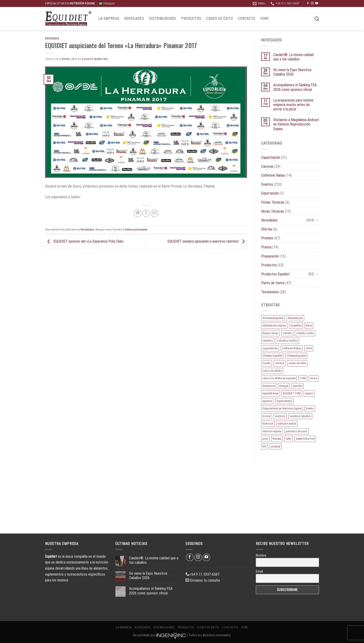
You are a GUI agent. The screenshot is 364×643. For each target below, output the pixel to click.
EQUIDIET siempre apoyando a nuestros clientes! (207, 241)
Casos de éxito (219, 18)
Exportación (270, 193)
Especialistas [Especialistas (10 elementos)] (284, 401)
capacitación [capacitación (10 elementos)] (270, 348)
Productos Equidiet (275, 274)
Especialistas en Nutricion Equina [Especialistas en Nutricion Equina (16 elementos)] (282, 408)
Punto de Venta (273, 283)
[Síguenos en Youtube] (317, 3)
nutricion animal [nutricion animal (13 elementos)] (287, 424)
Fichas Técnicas (273, 202)
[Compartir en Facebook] (146, 213)
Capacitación (271, 157)
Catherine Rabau (273, 175)
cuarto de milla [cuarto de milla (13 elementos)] (297, 363)
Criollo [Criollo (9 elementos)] (267, 363)
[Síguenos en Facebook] (308, 3)
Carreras (267, 167)
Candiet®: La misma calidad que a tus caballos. (293, 57)
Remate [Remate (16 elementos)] (277, 439)
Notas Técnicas (273, 211)
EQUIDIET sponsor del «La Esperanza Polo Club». (85, 241)
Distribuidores (162, 18)
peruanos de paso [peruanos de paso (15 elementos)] (297, 431)
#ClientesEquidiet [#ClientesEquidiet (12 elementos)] (273, 318)
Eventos (267, 184)
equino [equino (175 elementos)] (309, 393)
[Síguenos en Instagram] (312, 3)
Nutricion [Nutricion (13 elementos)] (268, 424)
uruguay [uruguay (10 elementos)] (276, 446)
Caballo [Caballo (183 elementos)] (287, 333)
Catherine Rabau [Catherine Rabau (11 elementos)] (292, 348)
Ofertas (267, 229)
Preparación (270, 256)
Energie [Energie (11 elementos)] (284, 386)
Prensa (266, 247)
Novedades (134, 18)
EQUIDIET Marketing (95, 59)
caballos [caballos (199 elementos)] (268, 341)
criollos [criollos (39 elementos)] (280, 363)
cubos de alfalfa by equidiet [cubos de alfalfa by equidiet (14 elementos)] (279, 378)
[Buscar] (317, 19)
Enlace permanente (136, 229)
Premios (267, 238)
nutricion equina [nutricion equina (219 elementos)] (272, 431)
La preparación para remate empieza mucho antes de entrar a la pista (293, 105)
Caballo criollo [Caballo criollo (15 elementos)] (305, 333)
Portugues (107, 3)
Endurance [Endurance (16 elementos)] (269, 386)
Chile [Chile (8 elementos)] (309, 348)
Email (259, 571)
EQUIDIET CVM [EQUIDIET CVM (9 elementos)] (292, 393)
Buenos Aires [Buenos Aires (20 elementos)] (270, 333)
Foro (265, 18)
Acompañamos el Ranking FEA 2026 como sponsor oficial (295, 87)
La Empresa (109, 18)
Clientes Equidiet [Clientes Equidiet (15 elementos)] (272, 356)
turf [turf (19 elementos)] (265, 446)
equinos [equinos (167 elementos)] (267, 401)
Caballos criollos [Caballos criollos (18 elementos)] (287, 341)
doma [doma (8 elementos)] (314, 378)
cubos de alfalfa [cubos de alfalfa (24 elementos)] (272, 371)
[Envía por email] (154, 213)
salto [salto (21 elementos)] (288, 439)
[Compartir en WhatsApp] (138, 213)
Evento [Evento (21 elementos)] (310, 408)
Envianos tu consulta (203, 580)
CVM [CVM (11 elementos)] (303, 378)
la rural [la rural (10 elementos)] (267, 416)
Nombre (261, 555)
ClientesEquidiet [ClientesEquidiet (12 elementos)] (296, 356)
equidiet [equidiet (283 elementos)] (297, 386)
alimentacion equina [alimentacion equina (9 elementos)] (274, 325)
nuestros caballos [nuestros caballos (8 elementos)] (300, 416)
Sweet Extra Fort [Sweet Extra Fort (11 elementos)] (305, 439)
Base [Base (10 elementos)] (309, 325)
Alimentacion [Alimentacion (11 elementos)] (295, 318)
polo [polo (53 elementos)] (265, 439)
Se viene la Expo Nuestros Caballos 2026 (292, 72)
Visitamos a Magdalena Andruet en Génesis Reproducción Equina (296, 124)
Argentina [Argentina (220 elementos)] (296, 325)
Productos (191, 18)
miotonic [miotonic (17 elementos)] (280, 416)
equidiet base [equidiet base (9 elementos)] (271, 393)
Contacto (247, 18)
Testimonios (270, 292)
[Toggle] (317, 220)
